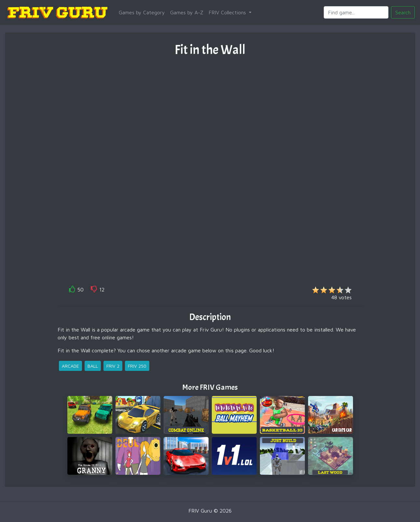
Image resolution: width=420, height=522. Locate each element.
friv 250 (137, 366)
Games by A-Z (187, 12)
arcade (70, 366)
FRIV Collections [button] (228, 12)
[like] (72, 290)
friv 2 (113, 366)
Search (403, 12)
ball (93, 366)
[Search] (356, 12)
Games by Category (142, 12)
